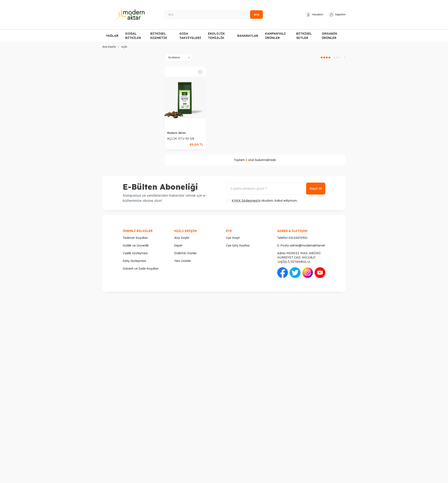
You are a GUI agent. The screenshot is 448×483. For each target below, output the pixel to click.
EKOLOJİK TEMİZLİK (216, 36)
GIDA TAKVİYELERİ (190, 36)
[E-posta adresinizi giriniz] (276, 189)
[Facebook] (283, 273)
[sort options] (178, 58)
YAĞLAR (112, 36)
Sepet (178, 245)
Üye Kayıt (233, 238)
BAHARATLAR (248, 36)
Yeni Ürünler (183, 261)
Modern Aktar (177, 133)
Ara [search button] (256, 15)
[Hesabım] (314, 15)
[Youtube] (320, 273)
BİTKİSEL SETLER (304, 36)
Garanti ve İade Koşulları (141, 269)
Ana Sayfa (109, 47)
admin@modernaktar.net (307, 245)
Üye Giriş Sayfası (238, 245)
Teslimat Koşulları (135, 238)
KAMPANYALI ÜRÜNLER (275, 36)
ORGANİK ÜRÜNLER (329, 36)
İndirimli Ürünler (185, 253)
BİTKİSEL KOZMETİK (159, 36)
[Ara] (214, 15)
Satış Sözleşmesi (134, 261)
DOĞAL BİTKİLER (133, 36)
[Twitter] (295, 273)
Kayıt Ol (316, 189)
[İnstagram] (308, 273)
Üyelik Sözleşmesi (135, 253)
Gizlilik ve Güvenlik (136, 245)
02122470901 (298, 238)
